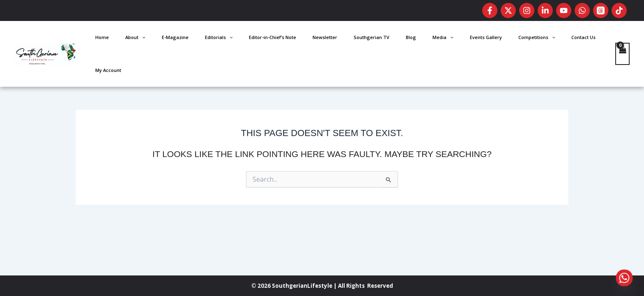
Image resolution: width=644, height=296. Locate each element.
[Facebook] (490, 10)
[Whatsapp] (624, 278)
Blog (438, 39)
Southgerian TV (411, 39)
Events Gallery (489, 39)
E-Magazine (264, 39)
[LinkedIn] (545, 10)
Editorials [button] (296, 39)
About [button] (237, 39)
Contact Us (562, 39)
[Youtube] (564, 10)
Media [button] (458, 39)
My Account (591, 39)
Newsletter (377, 39)
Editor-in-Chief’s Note (337, 39)
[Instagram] (527, 10)
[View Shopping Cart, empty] (622, 39)
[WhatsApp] (582, 10)
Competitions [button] (527, 39)
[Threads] (601, 10)
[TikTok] (619, 10)
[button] (243, 39)
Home (216, 39)
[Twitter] (508, 10)
